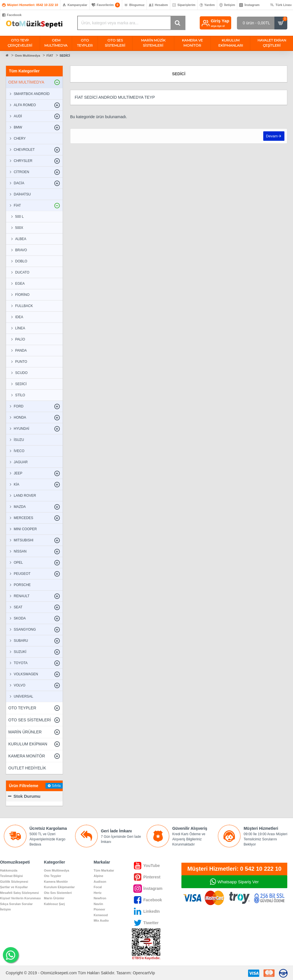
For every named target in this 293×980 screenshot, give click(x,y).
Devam (272, 136)
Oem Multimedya (27, 56)
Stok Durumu (27, 796)
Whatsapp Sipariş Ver (238, 882)
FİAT (50, 56)
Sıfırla (56, 786)
